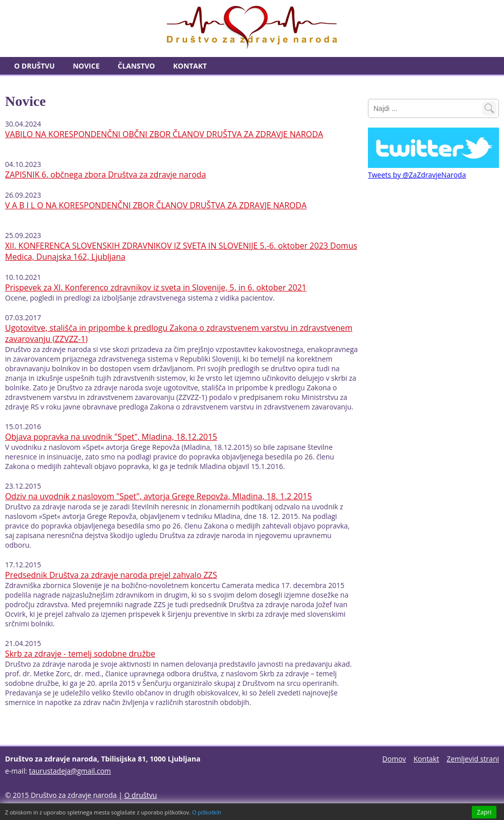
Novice (86, 66)
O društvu (34, 66)
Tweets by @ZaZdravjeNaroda (417, 175)
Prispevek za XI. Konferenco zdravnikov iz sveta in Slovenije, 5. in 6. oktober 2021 (156, 287)
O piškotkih (207, 812)
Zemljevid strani (473, 759)
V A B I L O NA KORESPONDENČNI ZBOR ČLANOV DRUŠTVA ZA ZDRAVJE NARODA (156, 205)
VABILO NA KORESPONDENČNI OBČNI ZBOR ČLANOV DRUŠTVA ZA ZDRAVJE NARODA (164, 134)
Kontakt (190, 66)
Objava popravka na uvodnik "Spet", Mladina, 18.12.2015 (111, 437)
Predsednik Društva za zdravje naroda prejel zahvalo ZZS (111, 575)
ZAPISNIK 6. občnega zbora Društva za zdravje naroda (106, 174)
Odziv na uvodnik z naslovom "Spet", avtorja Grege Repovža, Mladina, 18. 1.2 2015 (159, 496)
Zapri (484, 812)
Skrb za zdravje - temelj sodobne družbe (80, 654)
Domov (394, 759)
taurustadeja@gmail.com (70, 771)
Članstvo (137, 66)
